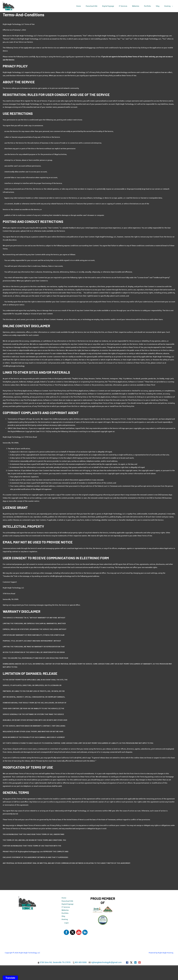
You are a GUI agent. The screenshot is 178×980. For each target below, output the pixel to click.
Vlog (63, 917)
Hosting (65, 920)
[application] (172, 6)
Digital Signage (67, 904)
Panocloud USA (67, 901)
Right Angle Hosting (165, 953)
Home (64, 898)
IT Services (66, 907)
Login (66, 923)
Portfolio (65, 914)
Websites (65, 910)
